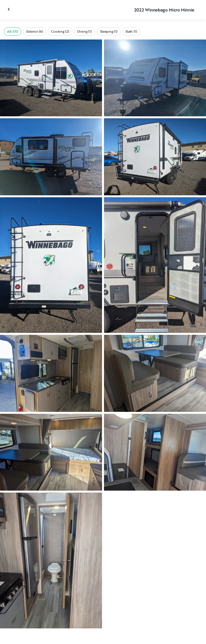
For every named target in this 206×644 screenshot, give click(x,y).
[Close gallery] (9, 9)
